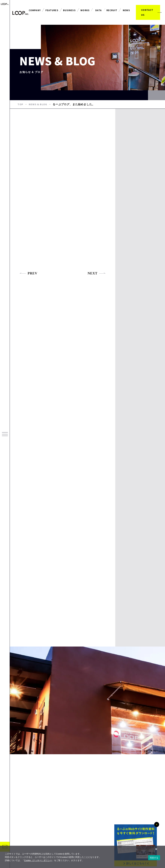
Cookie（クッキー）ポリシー (38, 860)
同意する (154, 858)
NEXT (97, 274)
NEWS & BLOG (38, 105)
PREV (28, 274)
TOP (20, 105)
